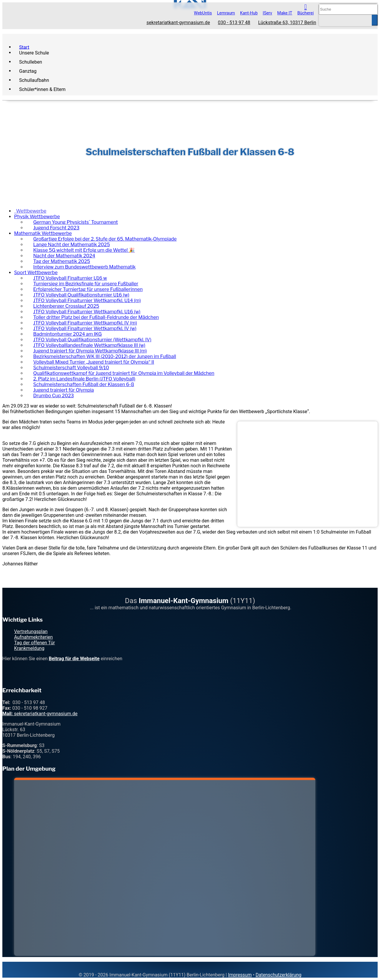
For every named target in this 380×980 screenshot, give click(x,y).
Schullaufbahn (34, 80)
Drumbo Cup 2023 (54, 396)
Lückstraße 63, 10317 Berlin (287, 23)
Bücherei (306, 13)
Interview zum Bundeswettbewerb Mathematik (84, 267)
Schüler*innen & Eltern (42, 89)
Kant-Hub (249, 13)
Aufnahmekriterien (33, 637)
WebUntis (203, 13)
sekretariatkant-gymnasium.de (178, 23)
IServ (267, 13)
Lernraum (226, 13)
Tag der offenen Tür (35, 643)
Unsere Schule (34, 53)
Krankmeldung (29, 648)
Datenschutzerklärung (279, 975)
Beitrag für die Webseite (74, 659)
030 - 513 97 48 (234, 23)
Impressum (240, 975)
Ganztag (28, 71)
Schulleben (31, 62)
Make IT (285, 13)
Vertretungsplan (31, 631)
